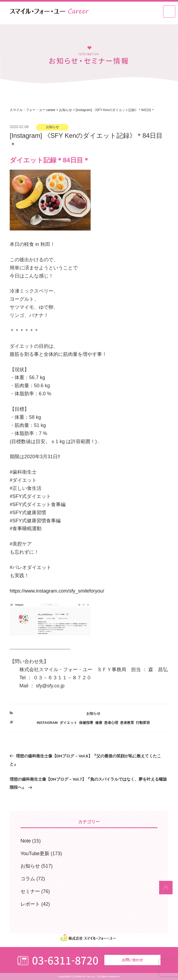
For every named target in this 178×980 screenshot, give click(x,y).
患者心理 (111, 723)
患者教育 (127, 723)
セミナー (30, 891)
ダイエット (68, 723)
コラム (28, 879)
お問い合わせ (132, 960)
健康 (99, 723)
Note (26, 841)
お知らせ (93, 713)
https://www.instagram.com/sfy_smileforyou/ (57, 591)
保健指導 (86, 723)
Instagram (47, 723)
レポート (30, 904)
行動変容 (143, 723)
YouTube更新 (35, 854)
